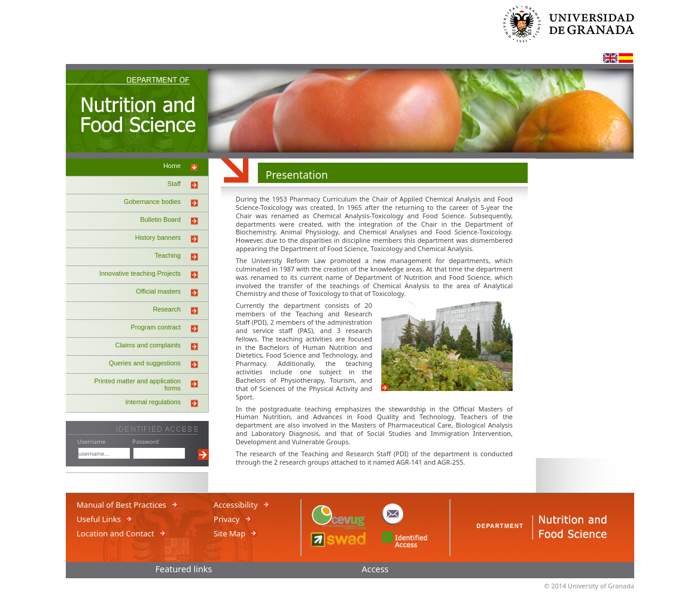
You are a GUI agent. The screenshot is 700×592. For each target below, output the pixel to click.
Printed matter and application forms (138, 385)
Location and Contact (115, 533)
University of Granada (574, 30)
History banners (158, 237)
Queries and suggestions (145, 363)
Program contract (156, 327)
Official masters (158, 291)
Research (167, 309)
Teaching (168, 255)
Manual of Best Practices (121, 505)
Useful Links (99, 519)
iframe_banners (585, 309)
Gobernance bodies (152, 202)
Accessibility (236, 505)
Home (172, 166)
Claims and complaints (148, 345)
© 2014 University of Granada (589, 586)
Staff (174, 184)
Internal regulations (153, 402)
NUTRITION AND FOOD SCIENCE (137, 112)
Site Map (229, 533)
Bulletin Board (160, 219)
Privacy (227, 519)
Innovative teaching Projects (140, 273)
